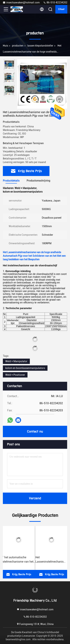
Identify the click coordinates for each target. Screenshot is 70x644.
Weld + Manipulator (16, 361)
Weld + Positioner (15, 375)
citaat (61, 9)
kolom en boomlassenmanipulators (25, 368)
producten (18, 46)
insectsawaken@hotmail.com (21, 2)
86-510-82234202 (55, 2)
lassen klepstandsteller (40, 46)
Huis (5, 46)
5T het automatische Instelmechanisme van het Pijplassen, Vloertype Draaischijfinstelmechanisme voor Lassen (19, 560)
